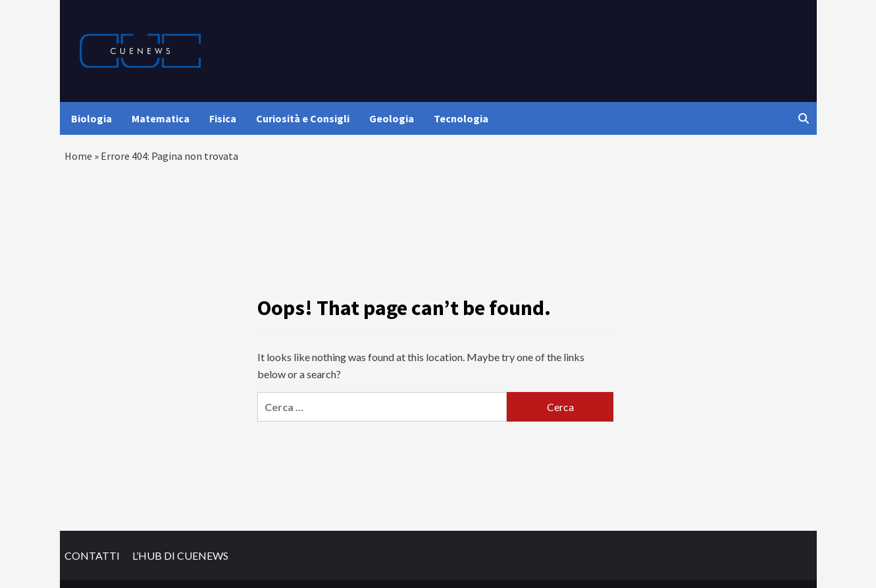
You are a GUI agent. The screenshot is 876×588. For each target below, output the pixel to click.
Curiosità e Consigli (303, 118)
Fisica (223, 118)
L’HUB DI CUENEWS (180, 555)
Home (78, 156)
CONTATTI (92, 555)
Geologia (392, 118)
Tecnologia (461, 118)
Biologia (91, 118)
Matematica (161, 118)
